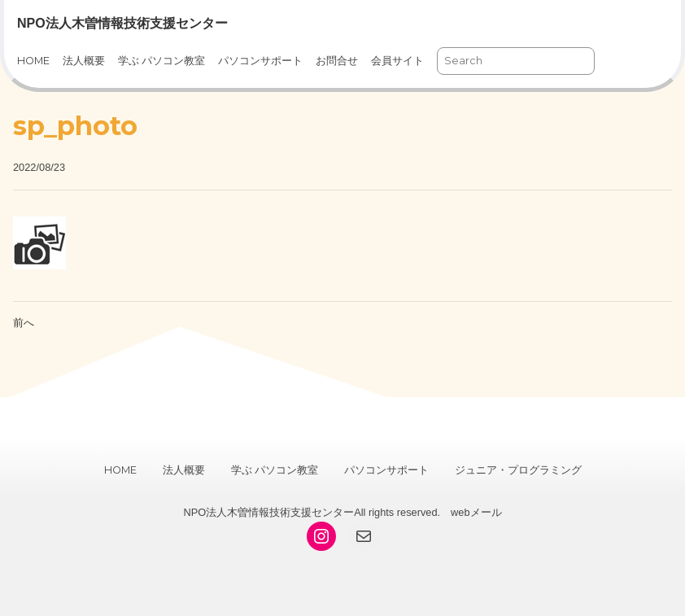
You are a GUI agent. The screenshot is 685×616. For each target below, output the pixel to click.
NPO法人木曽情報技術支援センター (122, 23)
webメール (476, 512)
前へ (24, 323)
